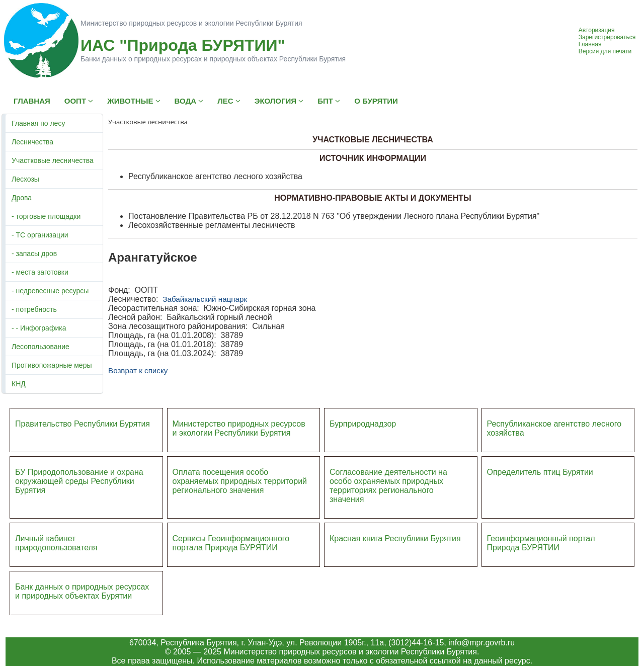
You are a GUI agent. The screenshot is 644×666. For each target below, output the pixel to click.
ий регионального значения (240, 486)
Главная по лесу (38, 123)
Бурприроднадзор (363, 424)
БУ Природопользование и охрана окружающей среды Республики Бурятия (79, 481)
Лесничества (32, 142)
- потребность (34, 309)
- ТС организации (40, 235)
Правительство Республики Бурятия (83, 424)
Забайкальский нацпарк (205, 299)
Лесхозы (25, 179)
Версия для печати (605, 51)
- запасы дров (34, 254)
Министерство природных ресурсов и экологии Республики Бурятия (239, 428)
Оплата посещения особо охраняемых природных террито (233, 477)
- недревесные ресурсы (50, 291)
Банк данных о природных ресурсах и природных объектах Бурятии (82, 591)
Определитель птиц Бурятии (540, 472)
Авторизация (597, 30)
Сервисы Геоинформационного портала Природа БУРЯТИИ (231, 543)
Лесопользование (41, 347)
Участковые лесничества (53, 160)
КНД (19, 384)
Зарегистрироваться (607, 37)
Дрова (22, 198)
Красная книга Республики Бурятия (395, 538)
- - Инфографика (39, 328)
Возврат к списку (138, 370)
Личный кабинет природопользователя (56, 543)
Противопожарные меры (52, 365)
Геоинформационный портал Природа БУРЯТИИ (541, 543)
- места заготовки (40, 272)
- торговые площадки (46, 216)
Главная (590, 44)
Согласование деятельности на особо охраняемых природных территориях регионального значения (388, 486)
